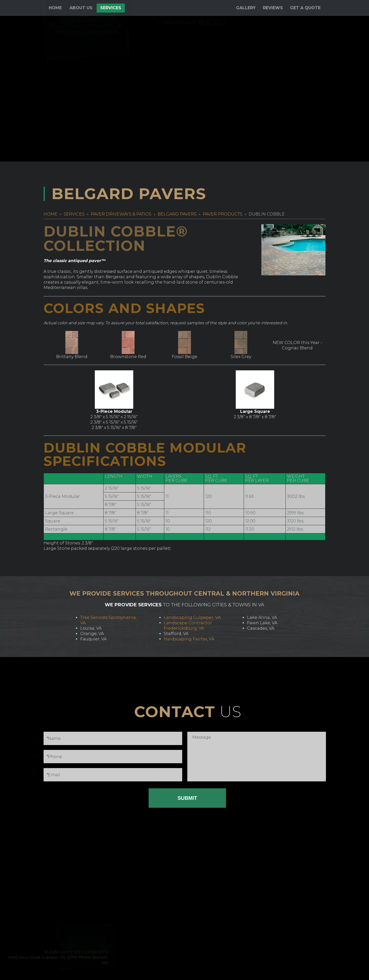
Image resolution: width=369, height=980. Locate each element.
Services (111, 8)
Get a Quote (305, 8)
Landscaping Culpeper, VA (192, 617)
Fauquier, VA (93, 639)
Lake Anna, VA (262, 617)
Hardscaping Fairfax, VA (189, 639)
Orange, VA (92, 634)
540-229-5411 (275, 23)
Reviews (273, 8)
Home (55, 8)
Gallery (246, 8)
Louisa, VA (91, 628)
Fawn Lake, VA (262, 623)
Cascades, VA (261, 628)
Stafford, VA (176, 634)
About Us (81, 8)
